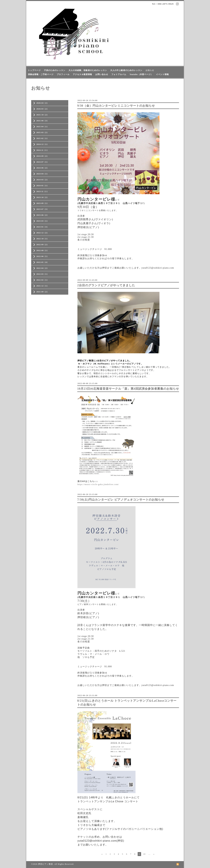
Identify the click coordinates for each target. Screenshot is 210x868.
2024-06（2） (42, 168)
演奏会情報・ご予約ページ (41, 74)
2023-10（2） (42, 197)
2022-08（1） (42, 250)
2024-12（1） (42, 144)
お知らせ (150, 70)
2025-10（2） (42, 115)
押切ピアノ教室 (46, 864)
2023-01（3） (42, 227)
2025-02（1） (42, 138)
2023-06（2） (42, 215)
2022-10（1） (42, 239)
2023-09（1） (42, 203)
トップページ (34, 70)
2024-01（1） (42, 185)
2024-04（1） (42, 174)
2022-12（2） (42, 233)
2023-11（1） (42, 191)
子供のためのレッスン (55, 70)
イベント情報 (162, 74)
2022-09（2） (42, 244)
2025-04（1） (42, 127)
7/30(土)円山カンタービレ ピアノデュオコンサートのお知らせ (121, 500)
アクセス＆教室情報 (82, 74)
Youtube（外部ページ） (141, 74)
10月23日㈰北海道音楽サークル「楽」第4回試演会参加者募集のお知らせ (128, 389)
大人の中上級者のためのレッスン (126, 70)
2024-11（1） (42, 150)
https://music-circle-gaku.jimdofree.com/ (98, 484)
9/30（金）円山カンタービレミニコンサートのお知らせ (116, 106)
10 (144, 854)
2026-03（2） (42, 109)
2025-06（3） (42, 121)
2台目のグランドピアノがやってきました (106, 285)
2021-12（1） (42, 286)
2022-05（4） (42, 262)
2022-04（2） (42, 268)
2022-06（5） (42, 256)
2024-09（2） (42, 156)
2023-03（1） (42, 221)
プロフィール (63, 74)
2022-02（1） (42, 280)
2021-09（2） (42, 292)
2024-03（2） (42, 180)
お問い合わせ (102, 74)
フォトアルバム (119, 74)
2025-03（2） (42, 132)
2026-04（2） (42, 103)
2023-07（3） (42, 209)
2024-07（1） (42, 162)
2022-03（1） (42, 274)
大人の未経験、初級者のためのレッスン (88, 70)
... (149, 854)
